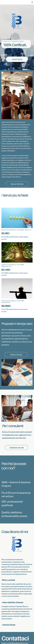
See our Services (17, 184)
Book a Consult (16, 354)
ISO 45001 (6, 306)
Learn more (17, 59)
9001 (7, 233)
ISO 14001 (6, 269)
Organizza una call (17, 447)
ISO (3, 233)
